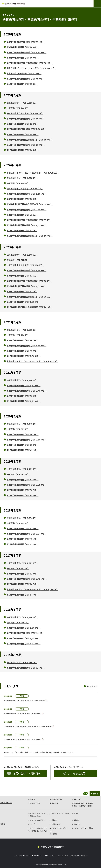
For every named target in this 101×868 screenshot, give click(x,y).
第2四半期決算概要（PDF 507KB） (23, 490)
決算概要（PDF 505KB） (18, 429)
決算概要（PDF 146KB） (18, 108)
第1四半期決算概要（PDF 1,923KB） (24, 401)
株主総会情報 (55, 824)
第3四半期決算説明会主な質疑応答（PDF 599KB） (30, 204)
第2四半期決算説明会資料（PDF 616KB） (26, 668)
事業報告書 (54, 803)
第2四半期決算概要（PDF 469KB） (23, 351)
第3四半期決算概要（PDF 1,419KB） (24, 385)
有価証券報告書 (56, 799)
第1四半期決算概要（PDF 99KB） (22, 84)
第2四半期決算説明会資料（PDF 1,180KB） (27, 52)
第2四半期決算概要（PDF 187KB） (23, 584)
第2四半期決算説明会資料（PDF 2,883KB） (27, 440)
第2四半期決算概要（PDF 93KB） (22, 291)
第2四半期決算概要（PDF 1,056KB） (24, 638)
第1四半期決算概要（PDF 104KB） (23, 150)
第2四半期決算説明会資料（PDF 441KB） (26, 633)
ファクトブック (34, 803)
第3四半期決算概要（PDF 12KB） (22, 276)
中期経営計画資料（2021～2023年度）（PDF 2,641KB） (32, 361)
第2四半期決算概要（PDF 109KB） (23, 58)
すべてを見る (92, 686)
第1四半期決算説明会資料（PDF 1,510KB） (27, 225)
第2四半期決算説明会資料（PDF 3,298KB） (27, 485)
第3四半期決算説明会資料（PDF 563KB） (26, 119)
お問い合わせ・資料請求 (24, 773)
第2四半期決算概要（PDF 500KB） (23, 396)
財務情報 (75, 820)
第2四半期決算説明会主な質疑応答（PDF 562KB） (30, 63)
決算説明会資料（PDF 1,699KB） (22, 330)
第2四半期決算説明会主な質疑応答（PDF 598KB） (30, 140)
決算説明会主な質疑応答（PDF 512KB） (25, 189)
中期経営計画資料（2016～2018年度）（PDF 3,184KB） (32, 589)
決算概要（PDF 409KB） (18, 523)
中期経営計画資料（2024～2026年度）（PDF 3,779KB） (32, 173)
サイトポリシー (37, 856)
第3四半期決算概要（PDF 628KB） (23, 574)
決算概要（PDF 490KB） (18, 623)
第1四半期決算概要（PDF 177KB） (23, 595)
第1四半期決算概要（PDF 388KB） (23, 495)
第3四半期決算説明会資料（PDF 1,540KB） (27, 270)
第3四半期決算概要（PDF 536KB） (23, 480)
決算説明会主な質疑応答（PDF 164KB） (25, 265)
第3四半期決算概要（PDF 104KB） (23, 199)
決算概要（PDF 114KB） (18, 183)
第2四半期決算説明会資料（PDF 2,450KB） (27, 391)
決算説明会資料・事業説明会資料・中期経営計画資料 (82, 805)
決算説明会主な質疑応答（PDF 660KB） (25, 113)
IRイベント (76, 824)
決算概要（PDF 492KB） (18, 474)
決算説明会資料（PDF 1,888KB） (22, 178)
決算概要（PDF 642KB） (18, 568)
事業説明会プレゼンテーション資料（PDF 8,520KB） (31, 68)
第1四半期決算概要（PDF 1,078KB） (24, 644)
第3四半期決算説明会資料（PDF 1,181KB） (27, 194)
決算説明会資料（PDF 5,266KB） (22, 103)
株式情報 (53, 820)
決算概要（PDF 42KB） (17, 260)
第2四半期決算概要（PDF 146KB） (23, 134)
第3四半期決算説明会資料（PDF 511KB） (26, 42)
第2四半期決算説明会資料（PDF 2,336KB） (27, 286)
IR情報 (3, 824)
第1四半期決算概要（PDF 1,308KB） (24, 356)
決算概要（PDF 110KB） (18, 335)
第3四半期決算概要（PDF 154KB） (23, 124)
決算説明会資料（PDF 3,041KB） (22, 424)
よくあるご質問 (74, 773)
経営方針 (75, 813)
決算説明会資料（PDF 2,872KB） (22, 563)
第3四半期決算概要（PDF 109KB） (23, 47)
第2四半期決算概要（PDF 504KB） (23, 445)
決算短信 (31, 799)
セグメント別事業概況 (36, 820)
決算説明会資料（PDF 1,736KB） (22, 617)
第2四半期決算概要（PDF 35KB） (22, 215)
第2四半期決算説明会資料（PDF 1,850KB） (27, 346)
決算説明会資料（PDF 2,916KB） (22, 380)
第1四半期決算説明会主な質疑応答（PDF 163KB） (30, 236)
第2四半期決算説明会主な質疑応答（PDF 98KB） (29, 297)
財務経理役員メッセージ (59, 813)
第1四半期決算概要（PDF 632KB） (23, 544)
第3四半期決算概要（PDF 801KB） (23, 340)
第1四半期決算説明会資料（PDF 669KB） (26, 145)
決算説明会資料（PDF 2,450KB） (22, 662)
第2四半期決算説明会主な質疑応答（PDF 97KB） (29, 220)
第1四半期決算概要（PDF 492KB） (23, 450)
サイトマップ (50, 856)
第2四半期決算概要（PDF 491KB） (23, 539)
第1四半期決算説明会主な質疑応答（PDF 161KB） (30, 307)
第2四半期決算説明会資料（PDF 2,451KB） (27, 579)
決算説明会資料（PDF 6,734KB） (22, 518)
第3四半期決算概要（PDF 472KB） (23, 528)
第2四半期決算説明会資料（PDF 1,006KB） (27, 129)
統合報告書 (76, 799)
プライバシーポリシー (22, 856)
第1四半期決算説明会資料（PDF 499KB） (26, 79)
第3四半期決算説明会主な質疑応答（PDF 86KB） (29, 281)
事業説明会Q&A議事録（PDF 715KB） (24, 73)
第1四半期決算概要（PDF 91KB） (22, 230)
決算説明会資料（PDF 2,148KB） (22, 255)
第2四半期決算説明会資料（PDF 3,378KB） (27, 534)
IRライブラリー (6, 803)
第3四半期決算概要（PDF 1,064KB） (24, 628)
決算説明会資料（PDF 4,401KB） (22, 469)
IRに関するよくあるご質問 (82, 828)
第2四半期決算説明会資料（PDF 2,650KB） (27, 210)
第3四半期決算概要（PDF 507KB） (23, 434)
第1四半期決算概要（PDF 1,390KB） (24, 302)
